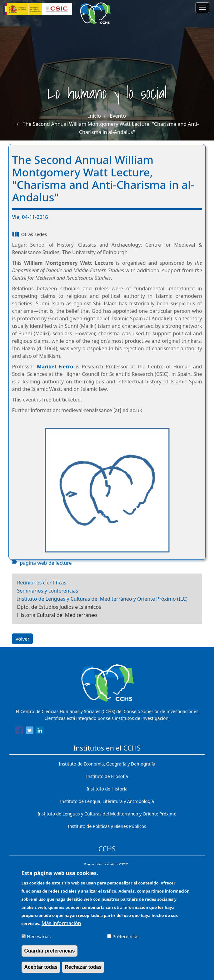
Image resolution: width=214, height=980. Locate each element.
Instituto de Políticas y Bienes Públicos (107, 826)
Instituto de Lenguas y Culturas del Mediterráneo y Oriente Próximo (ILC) (102, 599)
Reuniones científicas (42, 583)
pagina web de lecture (46, 563)
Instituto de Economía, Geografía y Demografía (107, 764)
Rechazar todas (83, 971)
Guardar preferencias (50, 955)
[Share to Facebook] (19, 731)
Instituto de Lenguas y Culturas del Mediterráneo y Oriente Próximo (107, 814)
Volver (22, 639)
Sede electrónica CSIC (106, 865)
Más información (61, 927)
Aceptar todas (41, 971)
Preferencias (126, 940)
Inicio (95, 116)
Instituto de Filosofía (107, 776)
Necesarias (39, 940)
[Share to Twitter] (30, 731)
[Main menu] (202, 8)
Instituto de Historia (107, 789)
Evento (118, 116)
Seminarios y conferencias (47, 591)
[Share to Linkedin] (40, 731)
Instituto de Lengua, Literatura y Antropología (107, 801)
